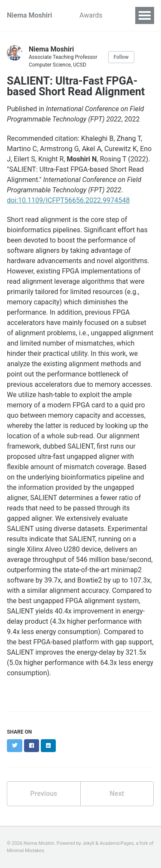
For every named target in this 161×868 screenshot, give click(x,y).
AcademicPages (117, 843)
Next (117, 794)
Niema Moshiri (29, 15)
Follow (121, 57)
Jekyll (88, 843)
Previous (44, 794)
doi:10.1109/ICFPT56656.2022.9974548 (68, 200)
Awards (91, 15)
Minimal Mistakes (26, 851)
